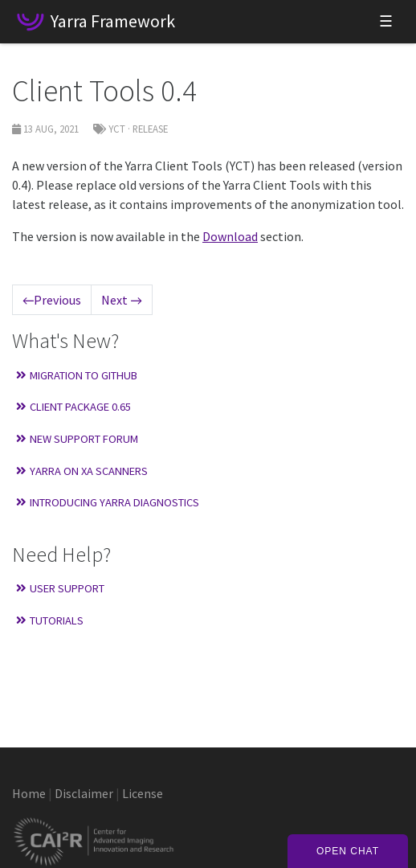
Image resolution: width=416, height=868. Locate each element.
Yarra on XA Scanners (82, 471)
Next (121, 300)
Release (150, 129)
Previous (52, 300)
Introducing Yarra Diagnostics (108, 502)
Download (230, 236)
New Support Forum (77, 439)
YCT (117, 129)
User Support (60, 588)
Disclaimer (84, 793)
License (143, 793)
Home (29, 793)
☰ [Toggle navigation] (386, 21)
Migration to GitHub (77, 375)
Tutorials (50, 620)
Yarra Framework (113, 21)
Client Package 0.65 (73, 407)
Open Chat (348, 851)
